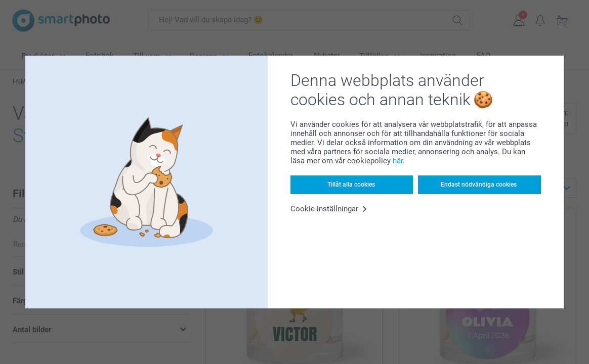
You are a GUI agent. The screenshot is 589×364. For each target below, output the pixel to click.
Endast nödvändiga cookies (479, 185)
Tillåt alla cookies (351, 185)
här (398, 161)
